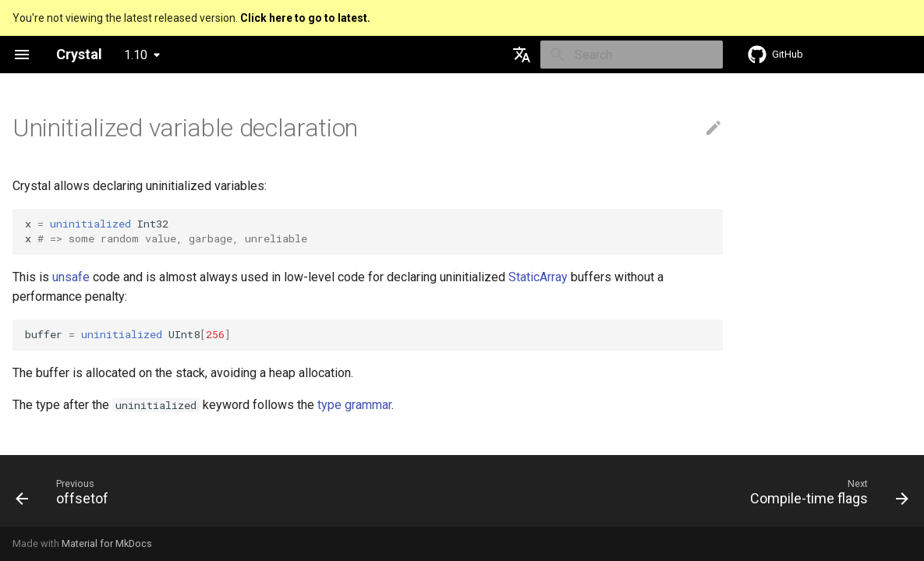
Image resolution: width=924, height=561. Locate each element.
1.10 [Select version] (136, 55)
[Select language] (522, 55)
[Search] (632, 55)
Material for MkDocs (107, 543)
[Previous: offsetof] (67, 496)
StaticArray (538, 277)
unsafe (71, 277)
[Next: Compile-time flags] (825, 496)
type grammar (354, 405)
